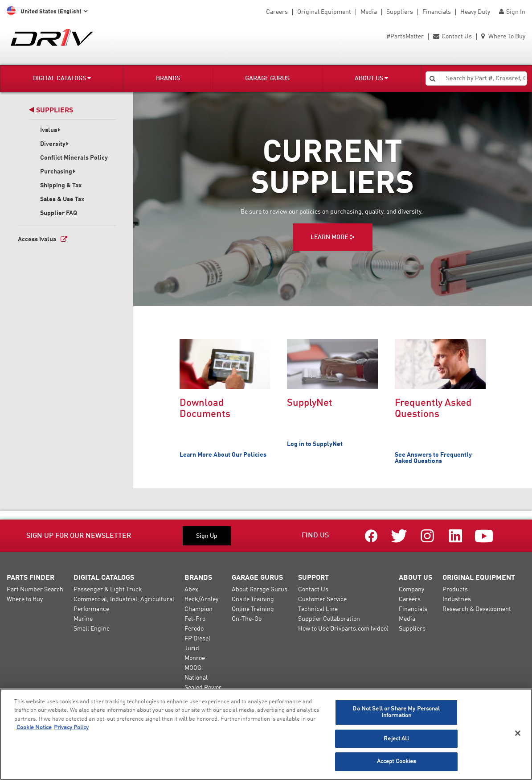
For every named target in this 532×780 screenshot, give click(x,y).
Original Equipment (324, 12)
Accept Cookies (397, 761)
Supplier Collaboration (329, 619)
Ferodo (194, 629)
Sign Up (207, 536)
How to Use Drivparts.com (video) (343, 629)
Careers (277, 12)
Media (369, 12)
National (196, 678)
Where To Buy (503, 37)
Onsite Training (253, 599)
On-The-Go (247, 619)
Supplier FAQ (59, 213)
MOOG (193, 668)
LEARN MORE (329, 237)
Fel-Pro (195, 619)
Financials (437, 12)
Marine (83, 619)
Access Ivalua (37, 239)
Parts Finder (31, 578)
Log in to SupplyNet (315, 444)
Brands (168, 78)
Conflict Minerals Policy (74, 158)
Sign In (512, 12)
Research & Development (477, 609)
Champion (198, 609)
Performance (91, 609)
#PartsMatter (405, 37)
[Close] (518, 733)
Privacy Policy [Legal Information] (71, 728)
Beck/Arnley (201, 599)
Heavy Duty (475, 12)
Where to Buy (25, 599)
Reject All (396, 739)
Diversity (55, 144)
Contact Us (452, 37)
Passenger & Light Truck (108, 590)
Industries (457, 599)
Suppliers (400, 12)
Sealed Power (203, 688)
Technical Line (318, 609)
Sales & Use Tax (62, 199)
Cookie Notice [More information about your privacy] (34, 728)
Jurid (192, 648)
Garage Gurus (267, 78)
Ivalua (50, 130)
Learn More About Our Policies (223, 455)
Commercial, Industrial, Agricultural (124, 599)
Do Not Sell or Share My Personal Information (396, 712)
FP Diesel (197, 639)
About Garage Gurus (260, 590)
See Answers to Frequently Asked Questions (433, 458)
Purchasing (58, 172)
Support (313, 578)
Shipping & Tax (61, 186)
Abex (191, 590)
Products (455, 590)
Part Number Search (35, 590)
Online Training (253, 609)
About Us (371, 78)
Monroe (195, 658)
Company (411, 590)
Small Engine (92, 629)
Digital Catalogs (62, 78)
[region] (266, 734)
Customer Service (322, 599)
